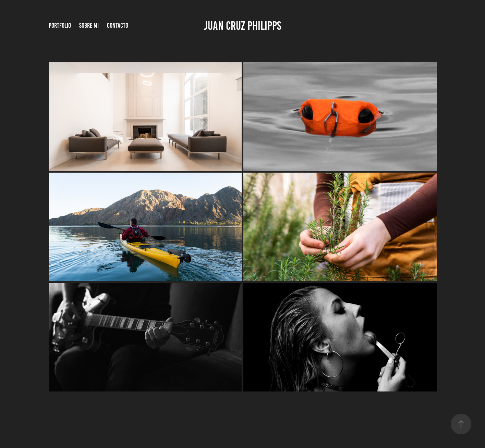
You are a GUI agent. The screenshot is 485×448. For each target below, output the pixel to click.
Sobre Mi (89, 26)
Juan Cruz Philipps (243, 26)
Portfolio (60, 26)
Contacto (118, 26)
